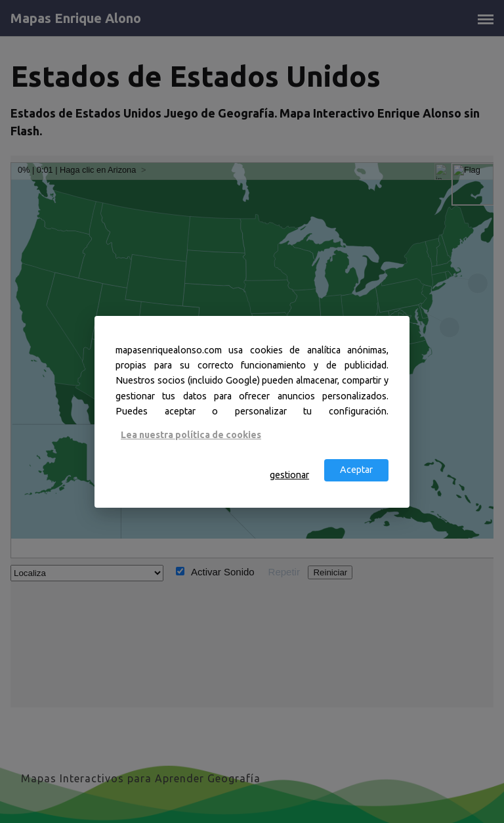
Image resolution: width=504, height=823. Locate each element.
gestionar (289, 475)
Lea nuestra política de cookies (191, 435)
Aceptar (356, 470)
